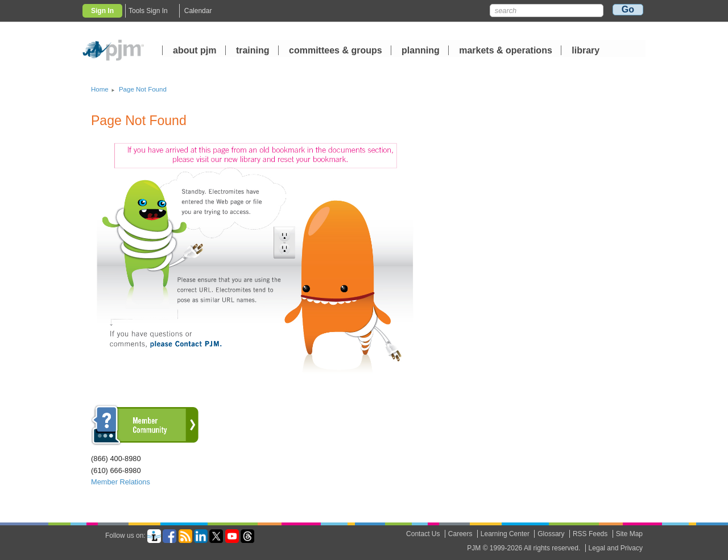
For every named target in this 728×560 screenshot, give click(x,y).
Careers (460, 534)
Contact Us (423, 534)
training (254, 51)
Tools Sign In (148, 11)
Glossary (551, 534)
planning (421, 51)
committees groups (336, 51)
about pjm (195, 51)
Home (100, 89)
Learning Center (505, 534)
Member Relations (121, 482)
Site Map (629, 534)
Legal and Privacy (616, 548)
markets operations (506, 51)
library (586, 51)
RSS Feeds (590, 534)
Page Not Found (143, 89)
